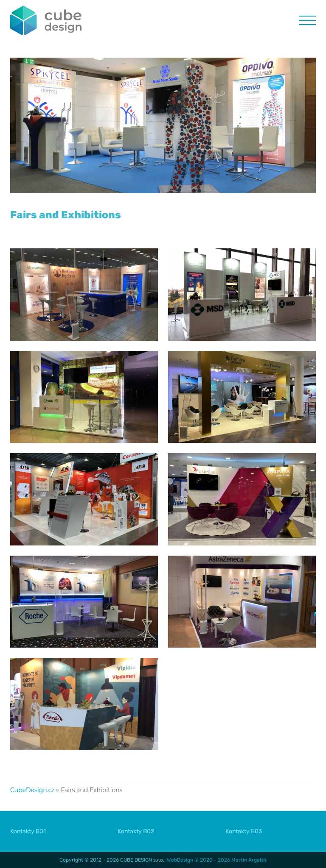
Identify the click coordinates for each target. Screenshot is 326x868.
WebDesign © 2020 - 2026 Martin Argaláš (217, 860)
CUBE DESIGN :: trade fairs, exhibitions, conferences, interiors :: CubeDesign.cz (46, 20)
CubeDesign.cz (32, 790)
